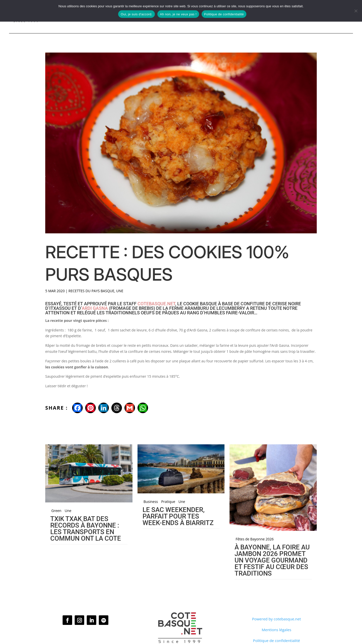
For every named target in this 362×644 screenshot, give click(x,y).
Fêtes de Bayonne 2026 (255, 539)
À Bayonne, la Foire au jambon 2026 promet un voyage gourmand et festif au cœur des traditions (272, 560)
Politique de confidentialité (276, 640)
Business (151, 502)
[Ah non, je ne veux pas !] (356, 11)
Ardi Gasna (95, 308)
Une (120, 291)
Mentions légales (277, 630)
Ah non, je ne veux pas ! (178, 14)
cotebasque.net (156, 304)
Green (56, 511)
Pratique (168, 502)
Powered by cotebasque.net (276, 619)
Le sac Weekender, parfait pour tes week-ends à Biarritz (178, 516)
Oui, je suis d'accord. (137, 14)
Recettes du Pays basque (91, 291)
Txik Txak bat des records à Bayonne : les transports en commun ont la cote (86, 529)
